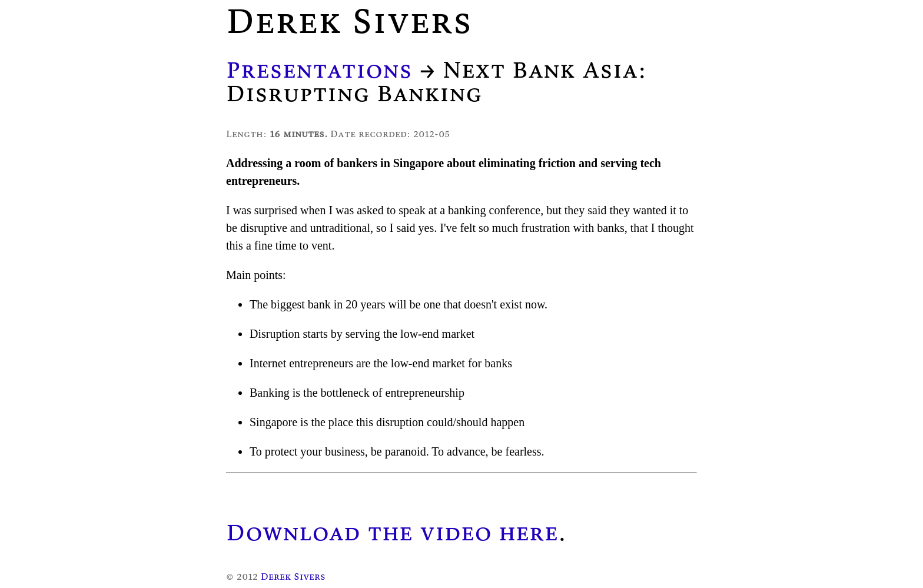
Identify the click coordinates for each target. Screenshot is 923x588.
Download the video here (392, 532)
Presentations (319, 69)
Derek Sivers (293, 576)
